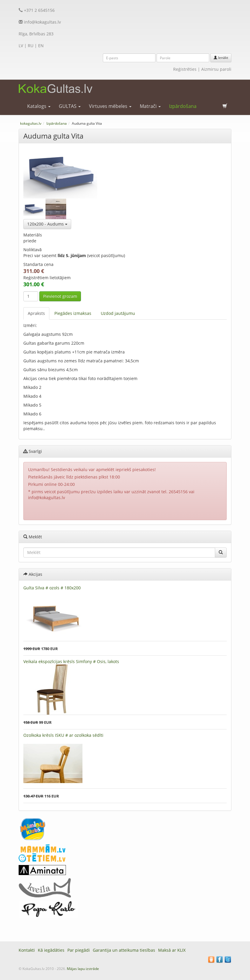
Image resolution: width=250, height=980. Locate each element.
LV (21, 46)
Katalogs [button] (39, 106)
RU (31, 46)
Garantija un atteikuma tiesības (124, 950)
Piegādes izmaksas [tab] (73, 313)
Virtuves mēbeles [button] (110, 106)
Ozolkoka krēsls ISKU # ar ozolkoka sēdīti (63, 735)
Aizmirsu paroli (216, 69)
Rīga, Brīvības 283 (36, 34)
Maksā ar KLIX (172, 950)
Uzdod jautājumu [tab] (118, 313)
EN (41, 46)
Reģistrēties (185, 69)
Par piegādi (79, 950)
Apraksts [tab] (36, 313)
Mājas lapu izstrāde (83, 969)
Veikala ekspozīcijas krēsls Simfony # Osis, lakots (71, 661)
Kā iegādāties (51, 950)
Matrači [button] (150, 106)
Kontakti (27, 950)
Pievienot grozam (60, 296)
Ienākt (221, 58)
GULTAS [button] (70, 106)
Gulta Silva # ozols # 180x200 (52, 588)
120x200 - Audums (47, 224)
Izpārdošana (183, 106)
